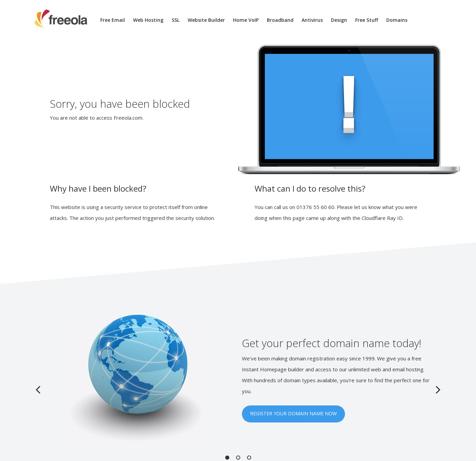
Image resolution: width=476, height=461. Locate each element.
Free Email (113, 20)
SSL (176, 20)
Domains (397, 20)
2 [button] (238, 458)
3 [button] (249, 458)
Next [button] (438, 389)
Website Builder (206, 20)
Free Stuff (367, 20)
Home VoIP (246, 20)
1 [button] (227, 458)
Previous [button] (38, 389)
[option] (238, 379)
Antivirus (312, 20)
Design (339, 20)
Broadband (280, 20)
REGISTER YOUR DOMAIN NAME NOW (293, 413)
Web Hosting (148, 20)
